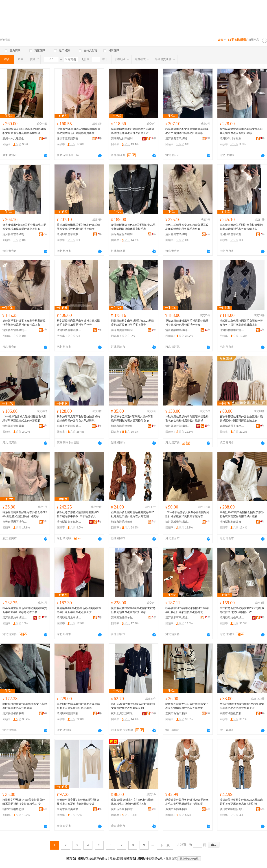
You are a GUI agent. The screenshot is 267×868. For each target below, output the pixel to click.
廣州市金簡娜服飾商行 (178, 809)
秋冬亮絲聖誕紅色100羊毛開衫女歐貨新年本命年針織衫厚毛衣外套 (25, 610)
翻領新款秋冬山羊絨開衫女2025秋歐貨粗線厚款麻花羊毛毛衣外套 (133, 323)
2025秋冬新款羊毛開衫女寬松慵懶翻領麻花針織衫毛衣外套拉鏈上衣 (241, 227)
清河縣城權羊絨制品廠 (178, 522)
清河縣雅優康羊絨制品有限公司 (123, 618)
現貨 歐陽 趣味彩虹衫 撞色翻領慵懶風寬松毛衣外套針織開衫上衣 (132, 802)
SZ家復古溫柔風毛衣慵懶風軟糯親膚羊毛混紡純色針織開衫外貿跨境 (79, 131)
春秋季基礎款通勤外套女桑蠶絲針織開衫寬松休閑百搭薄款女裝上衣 (241, 419)
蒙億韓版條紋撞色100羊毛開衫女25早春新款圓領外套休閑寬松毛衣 (133, 227)
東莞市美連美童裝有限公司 (69, 809)
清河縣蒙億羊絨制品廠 (123, 234)
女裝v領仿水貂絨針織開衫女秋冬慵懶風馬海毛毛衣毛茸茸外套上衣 (242, 706)
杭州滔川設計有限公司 (123, 713)
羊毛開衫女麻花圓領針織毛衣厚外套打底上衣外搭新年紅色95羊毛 (78, 706)
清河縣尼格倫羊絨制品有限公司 (232, 618)
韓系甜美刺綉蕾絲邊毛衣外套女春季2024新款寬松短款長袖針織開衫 (25, 514)
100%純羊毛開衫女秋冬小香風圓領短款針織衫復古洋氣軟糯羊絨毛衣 (187, 514)
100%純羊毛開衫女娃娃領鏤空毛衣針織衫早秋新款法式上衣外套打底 (24, 419)
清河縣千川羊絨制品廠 (232, 138)
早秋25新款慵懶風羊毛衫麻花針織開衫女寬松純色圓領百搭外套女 (187, 323)
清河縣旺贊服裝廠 (13, 426)
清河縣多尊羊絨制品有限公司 (178, 618)
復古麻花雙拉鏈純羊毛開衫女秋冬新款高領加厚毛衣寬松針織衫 (241, 131)
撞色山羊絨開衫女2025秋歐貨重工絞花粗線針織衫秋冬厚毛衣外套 (187, 227)
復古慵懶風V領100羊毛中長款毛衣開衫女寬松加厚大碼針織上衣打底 (24, 227)
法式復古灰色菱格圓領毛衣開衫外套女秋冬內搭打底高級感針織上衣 (241, 323)
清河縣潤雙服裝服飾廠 (69, 713)
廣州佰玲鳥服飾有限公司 (123, 809)
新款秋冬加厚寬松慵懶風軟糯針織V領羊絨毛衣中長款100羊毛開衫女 (78, 514)
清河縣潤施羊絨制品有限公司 (15, 618)
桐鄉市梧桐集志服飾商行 (15, 809)
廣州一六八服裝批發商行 (15, 138)
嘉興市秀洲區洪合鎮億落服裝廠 (15, 522)
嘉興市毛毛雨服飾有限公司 (178, 713)
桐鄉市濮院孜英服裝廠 (232, 713)
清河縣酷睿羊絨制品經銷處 (178, 330)
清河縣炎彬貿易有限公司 (15, 713)
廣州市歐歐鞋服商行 (232, 809)
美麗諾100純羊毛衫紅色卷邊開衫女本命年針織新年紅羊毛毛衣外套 (79, 610)
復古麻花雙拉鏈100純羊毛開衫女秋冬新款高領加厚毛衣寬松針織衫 (133, 610)
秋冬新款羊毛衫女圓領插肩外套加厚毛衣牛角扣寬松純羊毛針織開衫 (187, 131)
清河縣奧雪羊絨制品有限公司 (178, 138)
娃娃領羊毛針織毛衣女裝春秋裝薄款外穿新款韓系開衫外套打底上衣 (24, 323)
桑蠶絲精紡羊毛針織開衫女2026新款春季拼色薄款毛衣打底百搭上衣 (133, 131)
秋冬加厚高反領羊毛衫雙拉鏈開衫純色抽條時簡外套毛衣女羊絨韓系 (78, 419)
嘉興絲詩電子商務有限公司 (232, 426)
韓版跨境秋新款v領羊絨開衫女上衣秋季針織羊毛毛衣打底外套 (25, 706)
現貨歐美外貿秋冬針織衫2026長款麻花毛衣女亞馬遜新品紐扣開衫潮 (187, 802)
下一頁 (165, 845)
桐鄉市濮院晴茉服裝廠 (123, 522)
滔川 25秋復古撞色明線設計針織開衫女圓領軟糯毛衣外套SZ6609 (133, 706)
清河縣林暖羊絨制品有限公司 (232, 330)
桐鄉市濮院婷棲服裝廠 (123, 426)
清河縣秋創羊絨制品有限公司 (123, 138)
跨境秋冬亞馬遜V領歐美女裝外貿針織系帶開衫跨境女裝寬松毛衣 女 (132, 419)
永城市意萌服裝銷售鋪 (69, 426)
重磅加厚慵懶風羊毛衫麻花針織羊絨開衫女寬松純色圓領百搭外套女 (78, 227)
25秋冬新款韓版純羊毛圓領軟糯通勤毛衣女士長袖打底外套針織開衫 (187, 419)
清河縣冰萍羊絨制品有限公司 (178, 426)
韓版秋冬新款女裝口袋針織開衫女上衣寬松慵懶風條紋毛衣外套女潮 (187, 706)
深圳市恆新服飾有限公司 (69, 138)
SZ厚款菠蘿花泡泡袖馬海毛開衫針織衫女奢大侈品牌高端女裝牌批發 (24, 131)
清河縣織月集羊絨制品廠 (69, 618)
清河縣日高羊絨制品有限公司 (69, 522)
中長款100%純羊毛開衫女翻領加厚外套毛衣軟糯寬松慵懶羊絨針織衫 (242, 514)
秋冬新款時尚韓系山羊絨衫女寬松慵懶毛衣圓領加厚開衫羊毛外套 (78, 323)
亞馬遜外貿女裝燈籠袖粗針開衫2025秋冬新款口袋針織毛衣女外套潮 (133, 514)
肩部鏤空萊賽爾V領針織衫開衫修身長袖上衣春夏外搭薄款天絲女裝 (78, 802)
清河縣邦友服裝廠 (230, 522)
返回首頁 (171, 859)
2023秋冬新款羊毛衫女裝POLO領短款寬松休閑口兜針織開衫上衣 (242, 610)
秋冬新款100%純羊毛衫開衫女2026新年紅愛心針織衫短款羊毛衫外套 (187, 610)
